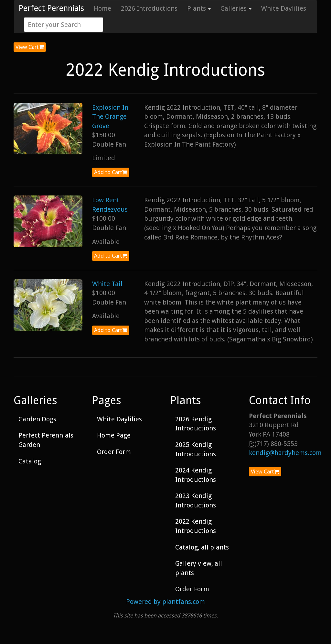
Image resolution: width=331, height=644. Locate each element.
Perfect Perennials (51, 8)
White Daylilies (284, 8)
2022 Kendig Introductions (196, 526)
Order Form (114, 452)
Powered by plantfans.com (165, 602)
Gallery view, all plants (199, 568)
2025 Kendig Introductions (196, 449)
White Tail (107, 284)
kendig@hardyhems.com (285, 453)
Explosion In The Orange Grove (110, 117)
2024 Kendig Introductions (196, 475)
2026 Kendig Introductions (196, 424)
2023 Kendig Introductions (196, 500)
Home (102, 8)
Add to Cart (111, 172)
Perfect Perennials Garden (46, 440)
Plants (199, 8)
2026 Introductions (149, 8)
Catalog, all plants (202, 547)
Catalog (30, 461)
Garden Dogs (37, 419)
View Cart (30, 47)
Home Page (114, 435)
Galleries (236, 8)
